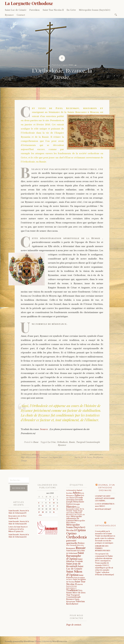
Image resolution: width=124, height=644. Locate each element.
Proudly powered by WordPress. (20, 641)
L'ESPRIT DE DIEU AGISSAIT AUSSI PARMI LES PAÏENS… (105, 498)
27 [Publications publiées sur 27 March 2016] (39, 512)
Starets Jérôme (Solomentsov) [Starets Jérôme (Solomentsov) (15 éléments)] (72, 587)
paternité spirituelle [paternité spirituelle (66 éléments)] (72, 542)
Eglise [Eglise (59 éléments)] (78, 495)
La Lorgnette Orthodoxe (29, 3)
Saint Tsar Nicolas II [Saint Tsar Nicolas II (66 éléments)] (76, 583)
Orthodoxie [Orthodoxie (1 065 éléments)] (77, 537)
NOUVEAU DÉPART (103, 509)
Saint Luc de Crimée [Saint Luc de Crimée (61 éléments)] (75, 568)
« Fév (40, 515)
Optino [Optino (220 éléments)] (71, 533)
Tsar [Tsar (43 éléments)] (68, 595)
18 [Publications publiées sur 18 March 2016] (58, 506)
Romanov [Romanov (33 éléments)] (71, 548)
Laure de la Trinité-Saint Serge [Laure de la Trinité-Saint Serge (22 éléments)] (75, 510)
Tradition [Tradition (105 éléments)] (72, 590)
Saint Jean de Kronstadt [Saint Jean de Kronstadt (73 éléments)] (73, 565)
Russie (72, 442)
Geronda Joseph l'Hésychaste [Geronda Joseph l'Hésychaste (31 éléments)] (75, 501)
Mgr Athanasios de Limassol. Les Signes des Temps (41, 458)
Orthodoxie (62, 442)
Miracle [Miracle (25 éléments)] (79, 513)
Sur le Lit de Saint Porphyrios (83, 456)
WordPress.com (60, 641)
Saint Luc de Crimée (16, 10)
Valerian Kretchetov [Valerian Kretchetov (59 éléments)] (76, 603)
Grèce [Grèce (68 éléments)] (70, 504)
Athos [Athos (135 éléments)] (76, 493)
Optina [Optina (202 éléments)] (81, 530)
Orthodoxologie (106, 526)
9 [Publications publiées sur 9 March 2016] (50, 503)
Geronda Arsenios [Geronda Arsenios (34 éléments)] (75, 499)
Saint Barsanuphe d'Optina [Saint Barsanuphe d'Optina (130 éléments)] (75, 556)
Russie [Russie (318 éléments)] (81, 548)
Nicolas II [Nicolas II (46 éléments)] (71, 530)
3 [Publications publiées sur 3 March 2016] (53, 500)
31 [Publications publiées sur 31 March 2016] (54, 512)
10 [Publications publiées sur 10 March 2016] (54, 503)
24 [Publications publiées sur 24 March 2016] (54, 509)
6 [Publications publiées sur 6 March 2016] (39, 503)
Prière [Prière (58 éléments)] (81, 543)
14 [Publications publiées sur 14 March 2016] (43, 506)
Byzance (9, 15)
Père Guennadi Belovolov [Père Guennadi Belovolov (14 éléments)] (75, 545)
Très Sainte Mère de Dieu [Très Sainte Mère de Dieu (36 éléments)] (76, 592)
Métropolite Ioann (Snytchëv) (95, 10)
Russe (36, 442)
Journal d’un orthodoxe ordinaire (106, 488)
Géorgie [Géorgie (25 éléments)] (77, 504)
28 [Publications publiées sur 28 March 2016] (43, 512)
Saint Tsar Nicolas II (53, 10)
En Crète (71, 10)
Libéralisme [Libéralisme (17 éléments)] (71, 513)
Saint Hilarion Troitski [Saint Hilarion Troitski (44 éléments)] (74, 560)
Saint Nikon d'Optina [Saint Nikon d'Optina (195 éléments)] (74, 573)
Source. (45, 429)
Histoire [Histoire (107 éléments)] (71, 507)
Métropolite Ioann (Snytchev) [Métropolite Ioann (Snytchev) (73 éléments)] (76, 526)
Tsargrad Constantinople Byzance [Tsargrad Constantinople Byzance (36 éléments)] (74, 597)
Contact (21, 15)
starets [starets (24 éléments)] (80, 584)
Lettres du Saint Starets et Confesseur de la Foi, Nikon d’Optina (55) (18, 529)
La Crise (52, 442)
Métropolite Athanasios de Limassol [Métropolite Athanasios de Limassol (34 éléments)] (74, 518)
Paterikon (35, 10)
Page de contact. (74, 625)
